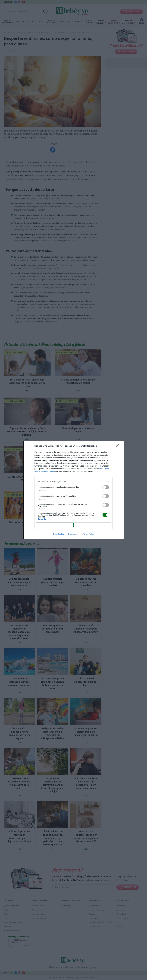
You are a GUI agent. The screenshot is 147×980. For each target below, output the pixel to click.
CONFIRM (55, 525)
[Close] (119, 446)
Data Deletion (59, 534)
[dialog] (74, 490)
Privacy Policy (88, 534)
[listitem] (74, 481)
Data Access (73, 534)
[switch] (106, 487)
